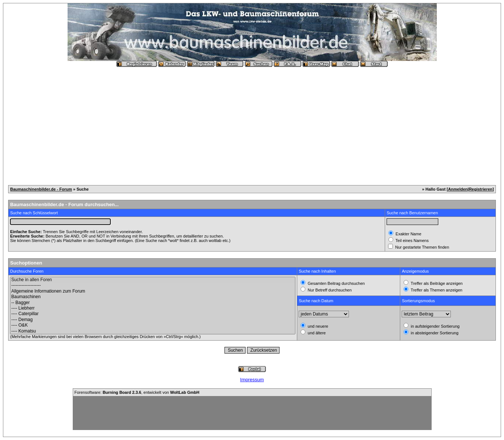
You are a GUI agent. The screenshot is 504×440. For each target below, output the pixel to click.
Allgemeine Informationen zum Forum (153, 291)
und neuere (317, 326)
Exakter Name (408, 234)
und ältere (316, 333)
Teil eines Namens (412, 241)
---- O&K (153, 325)
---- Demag (153, 320)
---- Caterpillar (153, 314)
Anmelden (458, 189)
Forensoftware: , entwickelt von (137, 392)
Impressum (252, 380)
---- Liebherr (153, 308)
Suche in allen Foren (153, 280)
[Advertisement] (252, 123)
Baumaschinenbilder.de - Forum (41, 189)
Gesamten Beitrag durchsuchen (336, 283)
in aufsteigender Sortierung (434, 326)
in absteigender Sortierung (434, 333)
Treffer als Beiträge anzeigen (436, 283)
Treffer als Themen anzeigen (436, 290)
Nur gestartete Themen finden (421, 247)
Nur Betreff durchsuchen (329, 290)
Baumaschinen (153, 297)
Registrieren (481, 189)
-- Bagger (153, 303)
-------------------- (153, 285)
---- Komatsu (153, 331)
